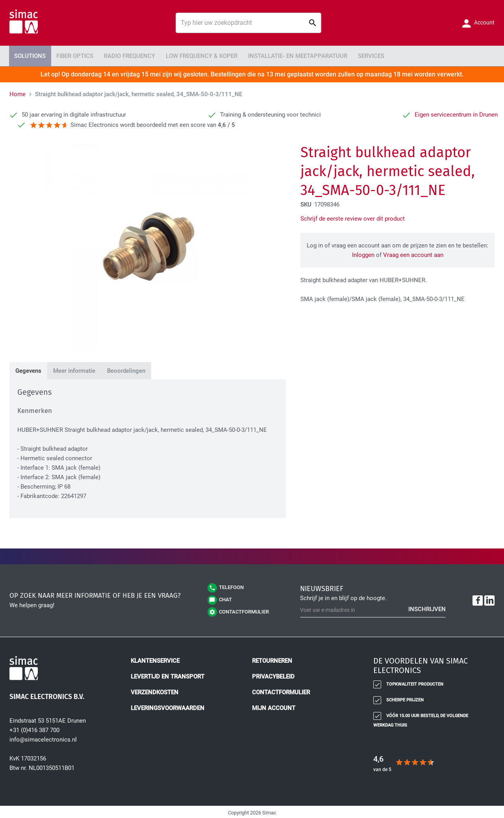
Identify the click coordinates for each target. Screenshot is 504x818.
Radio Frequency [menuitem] (119, 55)
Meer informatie (74, 369)
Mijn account (274, 706)
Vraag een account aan (413, 253)
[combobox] (248, 23)
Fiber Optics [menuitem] (69, 55)
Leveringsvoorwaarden (168, 706)
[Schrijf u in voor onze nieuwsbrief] (373, 608)
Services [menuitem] (340, 55)
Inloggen (363, 253)
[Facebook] (478, 599)
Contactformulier (281, 691)
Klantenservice (155, 659)
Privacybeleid (273, 675)
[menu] (252, 55)
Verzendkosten (155, 691)
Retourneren (272, 659)
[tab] (28, 369)
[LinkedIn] (489, 599)
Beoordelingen (126, 369)
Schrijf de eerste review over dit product (353, 217)
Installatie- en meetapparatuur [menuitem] (273, 55)
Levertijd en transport (168, 675)
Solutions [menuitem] (28, 55)
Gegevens (28, 369)
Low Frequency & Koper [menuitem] (185, 55)
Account (484, 22)
